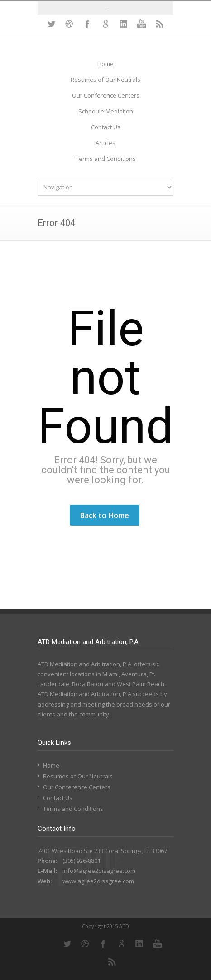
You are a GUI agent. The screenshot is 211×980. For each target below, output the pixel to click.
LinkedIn (124, 24)
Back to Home (105, 515)
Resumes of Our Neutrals (105, 80)
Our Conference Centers (106, 95)
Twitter (51, 24)
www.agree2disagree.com (98, 881)
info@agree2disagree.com (99, 871)
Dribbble (69, 24)
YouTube (142, 24)
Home (105, 64)
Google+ (105, 24)
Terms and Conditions (106, 159)
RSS (160, 24)
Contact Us (106, 127)
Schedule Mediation (106, 111)
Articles (105, 143)
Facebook (87, 24)
